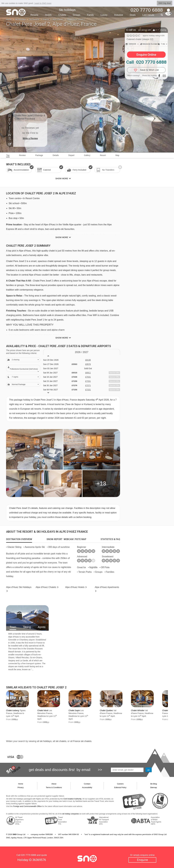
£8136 (88, 360)
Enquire (142, 860)
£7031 (88, 377)
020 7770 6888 (29, 855)
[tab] (19, 539)
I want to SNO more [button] (43, 3)
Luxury (104, 15)
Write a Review (30, 138)
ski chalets (61, 741)
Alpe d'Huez (58, 19)
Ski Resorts (34, 19)
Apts (107, 587)
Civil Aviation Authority (72, 799)
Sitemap (154, 787)
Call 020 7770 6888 (146, 62)
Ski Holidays (20, 19)
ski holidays (46, 741)
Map (117, 155)
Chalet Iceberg (13, 710)
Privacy (21, 787)
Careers (120, 784)
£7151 (88, 381)
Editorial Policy (120, 787)
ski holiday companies (71, 814)
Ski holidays (67, 10)
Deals (133, 15)
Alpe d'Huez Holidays (19, 587)
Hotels (48, 15)
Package (39, 155)
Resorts (34, 15)
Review (22, 155)
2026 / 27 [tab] (82, 352)
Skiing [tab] (27, 627)
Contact (87, 784)
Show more (62, 237)
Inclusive (119, 15)
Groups (76, 15)
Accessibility (87, 787)
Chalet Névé (43, 710)
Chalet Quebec (106, 710)
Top (8, 155)
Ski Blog (154, 784)
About (54, 784)
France (46, 19)
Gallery (87, 155)
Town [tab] (13, 627)
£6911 (88, 373)
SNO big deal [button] (165, 3)
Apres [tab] (41, 627)
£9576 (88, 364)
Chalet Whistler (138, 710)
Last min (148, 15)
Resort (103, 155)
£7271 (88, 385)
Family (90, 15)
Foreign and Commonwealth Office (27, 806)
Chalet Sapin (74, 710)
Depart (71, 155)
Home (9, 19)
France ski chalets (82, 741)
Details (56, 155)
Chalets (62, 15)
